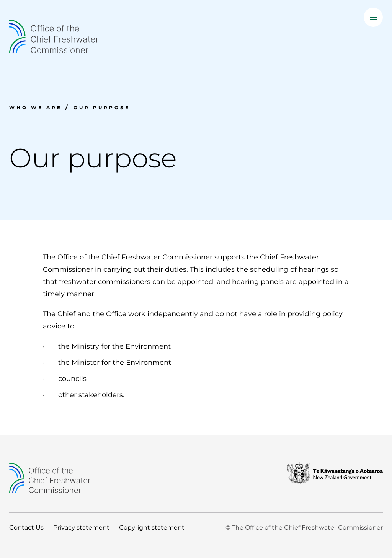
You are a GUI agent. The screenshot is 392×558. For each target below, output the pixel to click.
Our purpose (102, 107)
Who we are (36, 107)
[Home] (196, 36)
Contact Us (26, 528)
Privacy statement (81, 528)
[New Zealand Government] (335, 478)
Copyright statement (152, 528)
